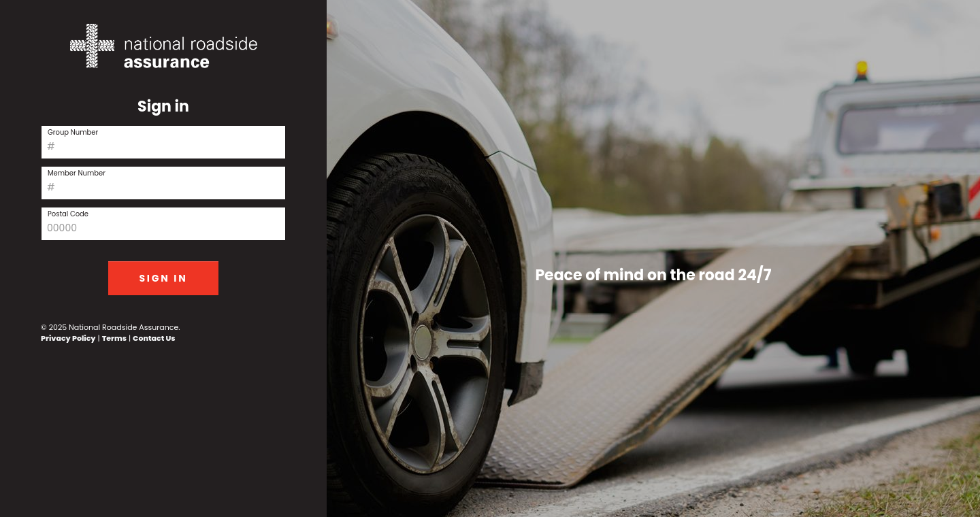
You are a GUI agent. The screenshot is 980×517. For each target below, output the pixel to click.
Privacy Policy (68, 338)
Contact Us (154, 338)
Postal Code (68, 214)
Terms (114, 338)
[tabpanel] (653, 258)
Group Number (73, 133)
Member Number (77, 173)
